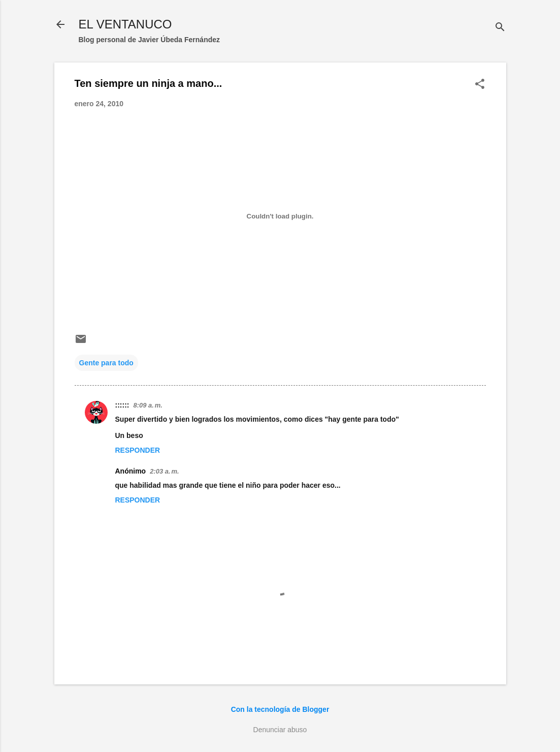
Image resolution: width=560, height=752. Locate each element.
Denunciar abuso (280, 730)
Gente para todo (106, 363)
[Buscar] (500, 28)
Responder (138, 450)
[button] (480, 85)
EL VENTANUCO (125, 24)
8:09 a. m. (147, 405)
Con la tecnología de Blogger (280, 709)
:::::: (122, 405)
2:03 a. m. (164, 471)
